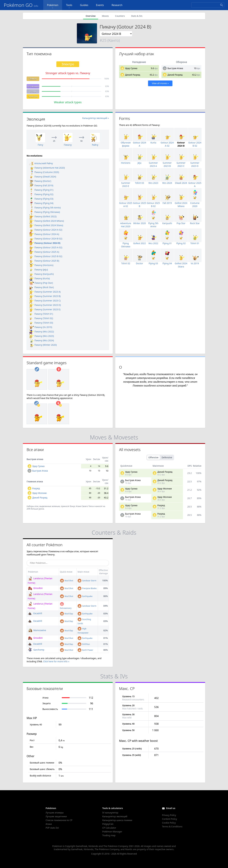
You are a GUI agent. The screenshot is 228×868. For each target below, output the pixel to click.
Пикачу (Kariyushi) (41, 274)
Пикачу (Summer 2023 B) (45, 296)
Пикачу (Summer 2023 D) (45, 305)
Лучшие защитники (56, 816)
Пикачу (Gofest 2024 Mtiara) (47, 221)
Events (100, 5)
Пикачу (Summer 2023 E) (45, 309)
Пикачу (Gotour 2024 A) (44, 234)
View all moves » (160, 83)
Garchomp (36, 650)
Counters (120, 16)
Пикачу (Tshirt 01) (41, 314)
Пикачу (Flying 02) (41, 194)
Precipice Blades (87, 588)
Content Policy (169, 819)
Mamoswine (37, 630)
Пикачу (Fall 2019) (41, 185)
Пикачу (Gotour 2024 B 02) (46, 239)
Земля (33, 79)
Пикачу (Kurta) (40, 278)
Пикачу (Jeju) (39, 270)
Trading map (109, 835)
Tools (69, 6)
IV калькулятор (110, 813)
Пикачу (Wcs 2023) (42, 336)
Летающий (33, 86)
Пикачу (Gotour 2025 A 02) (46, 247)
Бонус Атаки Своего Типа (81, 506)
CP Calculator (109, 828)
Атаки (49, 824)
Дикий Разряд (133, 75)
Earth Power (85, 650)
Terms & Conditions (172, 826)
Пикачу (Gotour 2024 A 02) (46, 230)
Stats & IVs (137, 16)
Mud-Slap (66, 614)
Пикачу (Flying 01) (41, 190)
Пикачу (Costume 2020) (44, 172)
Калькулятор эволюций (115, 816)
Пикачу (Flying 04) (41, 203)
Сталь (33, 91)
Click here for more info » (56, 661)
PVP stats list (52, 828)
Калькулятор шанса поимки (117, 820)
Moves (105, 16)
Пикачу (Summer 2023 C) (45, 301)
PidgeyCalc (108, 824)
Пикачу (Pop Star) (41, 283)
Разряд (36, 488)
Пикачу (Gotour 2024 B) (45, 243)
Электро (33, 96)
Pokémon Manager (112, 832)
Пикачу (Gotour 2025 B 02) (46, 256)
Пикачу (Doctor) (40, 181)
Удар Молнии (40, 493)
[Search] (208, 5)
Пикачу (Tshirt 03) (41, 323)
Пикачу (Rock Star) (42, 287)
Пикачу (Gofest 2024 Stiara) (46, 225)
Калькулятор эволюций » (96, 118)
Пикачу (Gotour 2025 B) (44, 261)
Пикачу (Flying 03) (41, 199)
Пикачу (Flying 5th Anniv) (45, 208)
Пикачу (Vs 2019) (41, 327)
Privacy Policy (169, 815)
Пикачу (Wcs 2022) (42, 332)
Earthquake (85, 596)
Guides (84, 5)
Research (117, 5)
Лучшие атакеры (55, 813)
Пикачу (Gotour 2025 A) (44, 252)
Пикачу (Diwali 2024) (43, 177)
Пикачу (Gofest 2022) (43, 216)
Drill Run (84, 644)
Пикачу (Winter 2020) (43, 345)
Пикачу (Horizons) (41, 265)
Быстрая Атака (175, 68)
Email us (171, 808)
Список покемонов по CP (59, 820)
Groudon (35, 588)
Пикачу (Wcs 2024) (42, 340)
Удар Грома (131, 68)
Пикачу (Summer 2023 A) (45, 292)
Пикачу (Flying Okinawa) (45, 212)
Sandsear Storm (87, 581)
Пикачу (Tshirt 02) (41, 318)
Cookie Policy (169, 823)
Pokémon (53, 6)
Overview (91, 16)
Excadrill (35, 613)
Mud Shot (67, 581)
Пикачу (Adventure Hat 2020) (47, 168)
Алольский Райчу (41, 163)
